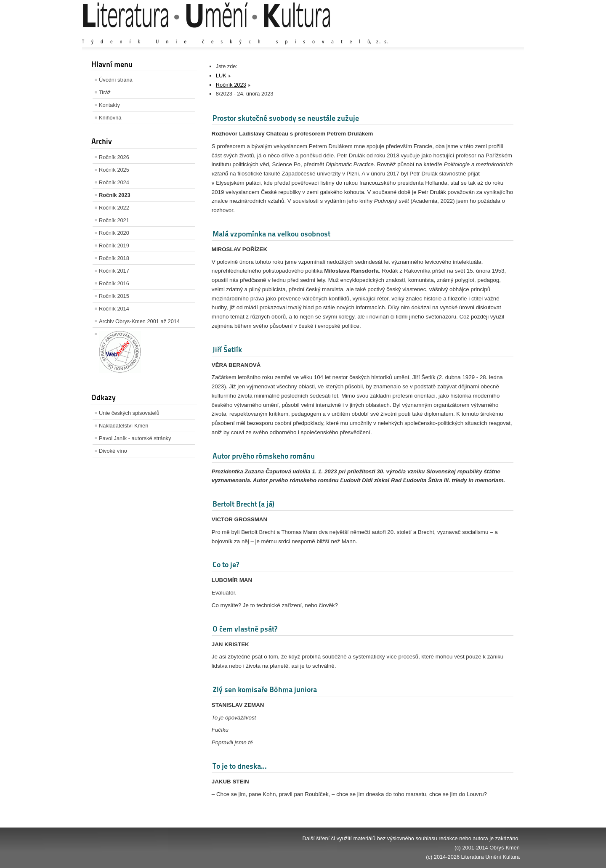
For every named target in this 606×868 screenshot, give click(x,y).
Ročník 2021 (114, 220)
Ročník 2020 (114, 233)
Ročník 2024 (114, 182)
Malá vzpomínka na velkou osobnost (271, 234)
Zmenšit (494, 33)
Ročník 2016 (114, 283)
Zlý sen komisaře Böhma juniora (265, 689)
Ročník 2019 (114, 246)
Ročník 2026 (114, 157)
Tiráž (105, 92)
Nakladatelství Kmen (124, 426)
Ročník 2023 (115, 195)
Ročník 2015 (114, 296)
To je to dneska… (239, 766)
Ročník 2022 (114, 208)
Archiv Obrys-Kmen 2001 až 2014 (139, 321)
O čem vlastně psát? (245, 629)
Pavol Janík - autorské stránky (135, 438)
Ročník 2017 (114, 271)
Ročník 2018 (114, 258)
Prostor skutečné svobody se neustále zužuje (286, 118)
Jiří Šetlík (227, 349)
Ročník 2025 (114, 170)
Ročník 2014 (114, 309)
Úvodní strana (116, 80)
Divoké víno (113, 451)
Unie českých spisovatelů (129, 413)
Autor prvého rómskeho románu (264, 456)
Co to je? (226, 564)
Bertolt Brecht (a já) (243, 504)
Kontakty (109, 105)
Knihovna (110, 118)
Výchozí (470, 33)
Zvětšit (446, 33)
